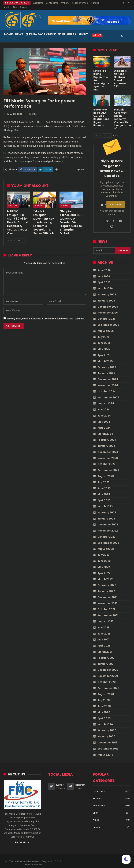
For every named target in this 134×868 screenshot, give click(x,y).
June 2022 (104, 557)
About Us (38, 3)
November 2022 (108, 526)
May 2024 (104, 418)
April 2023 (104, 496)
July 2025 (104, 333)
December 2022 (108, 520)
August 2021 (105, 617)
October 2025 (107, 315)
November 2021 (107, 599)
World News (99, 801)
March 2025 (105, 357)
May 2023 (104, 490)
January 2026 (106, 296)
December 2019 (107, 738)
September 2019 (108, 744)
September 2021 (108, 611)
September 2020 (108, 684)
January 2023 (106, 514)
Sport (83, 30)
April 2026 (104, 278)
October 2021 (106, 605)
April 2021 (104, 641)
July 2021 (103, 623)
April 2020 (104, 714)
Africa (96, 816)
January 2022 (106, 587)
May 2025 (104, 345)
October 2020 (107, 678)
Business (67, 30)
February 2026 (107, 290)
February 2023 (107, 508)
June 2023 (104, 484)
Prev (12, 236)
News (19, 30)
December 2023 (108, 448)
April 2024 (104, 424)
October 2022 (107, 533)
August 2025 (106, 327)
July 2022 (104, 551)
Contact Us (52, 3)
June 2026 (104, 266)
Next (21, 236)
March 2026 (105, 284)
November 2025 (108, 308)
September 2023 (108, 466)
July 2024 (104, 405)
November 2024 (108, 381)
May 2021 (103, 635)
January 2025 (106, 369)
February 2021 (106, 654)
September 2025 (108, 321)
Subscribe (116, 200)
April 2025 (104, 351)
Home (8, 30)
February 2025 (107, 363)
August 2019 (105, 751)
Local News (99, 787)
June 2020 (104, 702)
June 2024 (104, 411)
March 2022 (105, 575)
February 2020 (107, 726)
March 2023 (105, 502)
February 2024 (107, 436)
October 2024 (107, 387)
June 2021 (104, 629)
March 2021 (105, 648)
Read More (22, 838)
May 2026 (104, 272)
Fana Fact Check (41, 30)
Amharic (65, 3)
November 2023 (108, 454)
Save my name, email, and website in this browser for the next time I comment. (46, 314)
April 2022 (104, 569)
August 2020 (106, 690)
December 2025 (108, 303)
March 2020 (105, 720)
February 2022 (107, 581)
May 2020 (104, 708)
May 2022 (104, 563)
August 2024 (106, 399)
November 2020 (108, 672)
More (76, 3)
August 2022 (106, 545)
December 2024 (108, 375)
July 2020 (104, 696)
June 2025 (104, 339)
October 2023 (107, 460)
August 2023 (106, 472)
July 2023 (104, 478)
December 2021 (107, 593)
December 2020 (108, 666)
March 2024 (105, 430)
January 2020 (106, 732)
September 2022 (108, 539)
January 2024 (106, 442)
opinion (97, 823)
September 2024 (108, 393)
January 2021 (106, 660)
